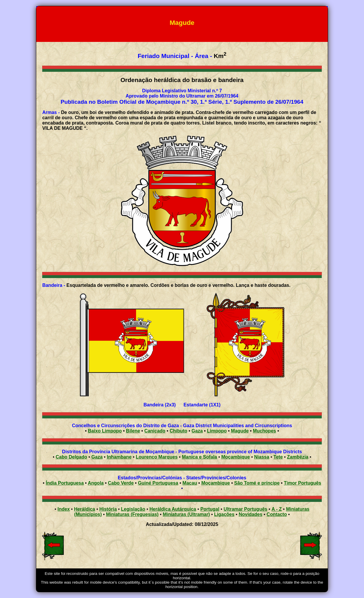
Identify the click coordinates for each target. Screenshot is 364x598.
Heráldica (85, 509)
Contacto (277, 514)
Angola (96, 483)
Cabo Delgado (71, 457)
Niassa (262, 457)
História (108, 509)
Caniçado (155, 431)
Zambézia (298, 457)
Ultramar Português (245, 509)
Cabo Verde (121, 483)
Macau (190, 483)
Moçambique (236, 457)
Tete (278, 457)
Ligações (224, 514)
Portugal (210, 509)
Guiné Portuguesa (158, 483)
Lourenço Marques (157, 457)
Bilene (133, 431)
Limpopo (217, 431)
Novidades (251, 514)
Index (64, 509)
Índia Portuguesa (65, 483)
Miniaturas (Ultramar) (186, 514)
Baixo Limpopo (105, 431)
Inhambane (119, 457)
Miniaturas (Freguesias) (132, 514)
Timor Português (303, 483)
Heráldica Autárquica (173, 509)
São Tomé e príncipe (257, 483)
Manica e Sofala (200, 457)
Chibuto (178, 431)
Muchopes (264, 431)
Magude (240, 431)
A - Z (277, 509)
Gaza (197, 431)
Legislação (133, 509)
